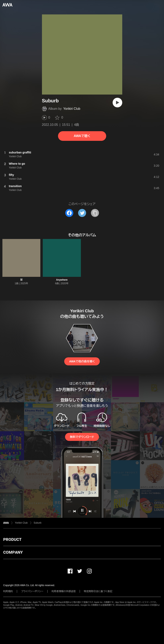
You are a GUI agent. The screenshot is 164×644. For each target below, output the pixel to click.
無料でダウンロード (82, 437)
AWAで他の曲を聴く (82, 361)
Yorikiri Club (72, 109)
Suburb (38, 523)
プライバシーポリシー (32, 591)
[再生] (117, 103)
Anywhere (62, 280)
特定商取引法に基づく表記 (98, 591)
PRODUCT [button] (12, 539)
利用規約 (8, 591)
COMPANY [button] (13, 552)
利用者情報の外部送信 (64, 591)
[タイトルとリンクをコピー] (95, 213)
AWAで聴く (82, 136)
